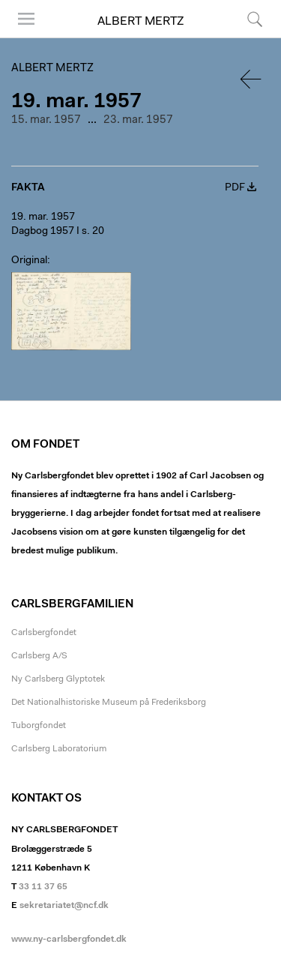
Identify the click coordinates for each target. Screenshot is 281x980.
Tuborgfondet (39, 726)
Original (29, 261)
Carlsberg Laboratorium (59, 749)
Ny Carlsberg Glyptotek (58, 679)
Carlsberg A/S (39, 656)
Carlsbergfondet (44, 633)
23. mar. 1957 (138, 120)
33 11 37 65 (43, 887)
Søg (255, 19)
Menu (26, 19)
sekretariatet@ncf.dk (64, 906)
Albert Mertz (140, 22)
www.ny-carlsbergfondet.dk (69, 940)
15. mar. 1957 (46, 120)
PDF (235, 188)
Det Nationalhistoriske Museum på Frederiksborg (109, 703)
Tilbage (252, 79)
